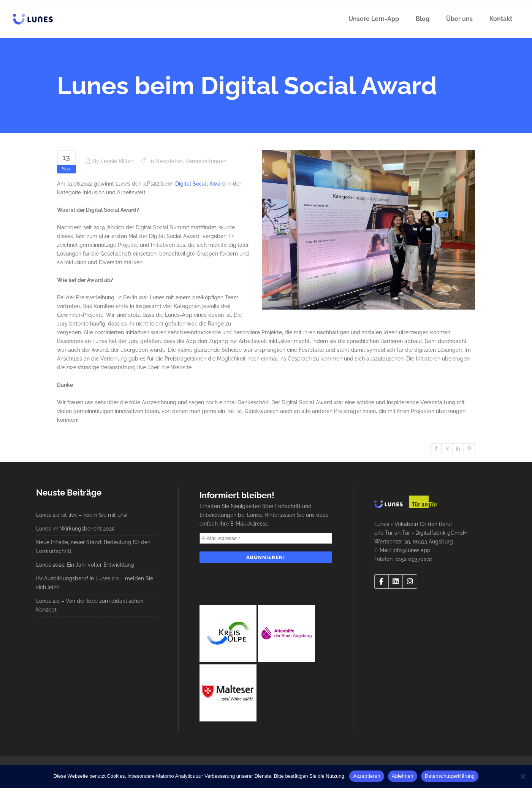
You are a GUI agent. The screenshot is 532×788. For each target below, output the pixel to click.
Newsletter (169, 161)
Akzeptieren (367, 776)
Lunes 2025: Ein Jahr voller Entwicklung (85, 565)
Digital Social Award (200, 184)
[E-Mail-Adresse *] (266, 538)
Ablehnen (403, 776)
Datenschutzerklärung (450, 776)
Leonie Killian (117, 161)
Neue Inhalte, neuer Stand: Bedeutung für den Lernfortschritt (93, 547)
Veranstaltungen (206, 161)
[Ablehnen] (522, 776)
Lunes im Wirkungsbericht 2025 (75, 529)
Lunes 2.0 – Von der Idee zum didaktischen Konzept (90, 605)
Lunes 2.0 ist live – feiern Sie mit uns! (82, 515)
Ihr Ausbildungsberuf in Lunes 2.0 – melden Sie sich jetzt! (95, 583)
